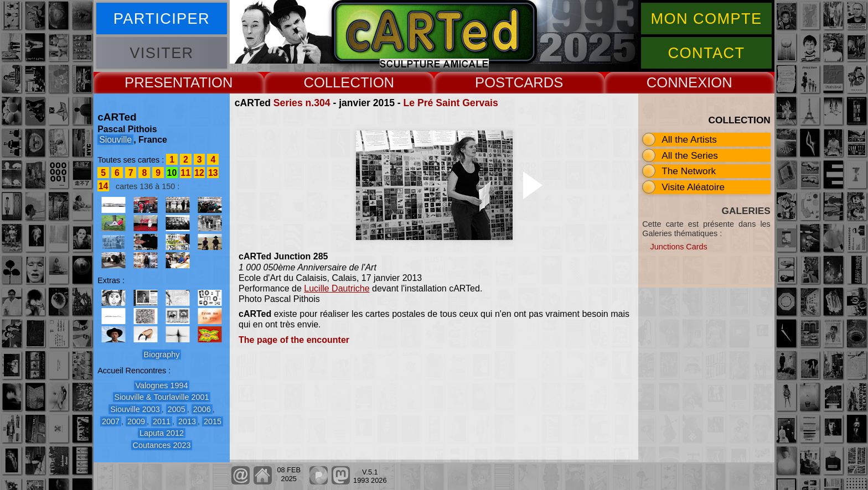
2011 (162, 421)
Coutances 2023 (162, 445)
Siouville (115, 140)
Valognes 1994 (162, 385)
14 (104, 186)
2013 (187, 421)
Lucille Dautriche (337, 288)
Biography (162, 355)
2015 (213, 421)
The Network (689, 171)
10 (172, 173)
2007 (111, 421)
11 (185, 173)
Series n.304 (302, 103)
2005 (177, 409)
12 (199, 173)
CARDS (539, 82)
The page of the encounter (294, 340)
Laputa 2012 (162, 433)
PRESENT (157, 82)
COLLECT (336, 82)
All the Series (690, 155)
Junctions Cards (679, 247)
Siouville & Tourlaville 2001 (162, 397)
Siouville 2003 (135, 409)
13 (213, 173)
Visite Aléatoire (693, 187)
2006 (202, 409)
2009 (136, 421)
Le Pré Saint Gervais (451, 103)
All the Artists (689, 139)
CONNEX (677, 82)
